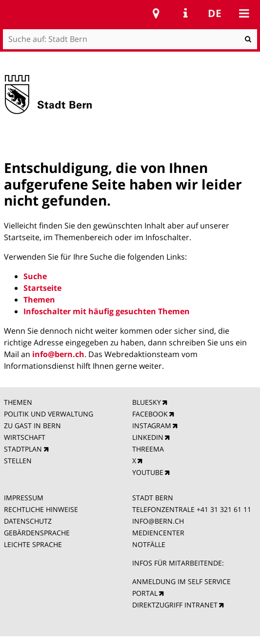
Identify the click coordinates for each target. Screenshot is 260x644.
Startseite (42, 288)
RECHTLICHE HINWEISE (41, 509)
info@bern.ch (58, 354)
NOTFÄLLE (149, 544)
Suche (35, 276)
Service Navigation (185, 13)
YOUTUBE (148, 472)
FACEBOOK (150, 414)
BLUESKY (147, 402)
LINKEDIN (148, 437)
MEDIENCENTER (158, 533)
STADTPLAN (23, 449)
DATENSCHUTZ (28, 521)
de (215, 13)
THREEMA (148, 449)
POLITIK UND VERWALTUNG (49, 414)
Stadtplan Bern (156, 13)
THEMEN (18, 402)
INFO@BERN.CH (158, 521)
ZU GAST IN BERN (32, 426)
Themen (39, 300)
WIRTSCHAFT (25, 437)
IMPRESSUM (24, 498)
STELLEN (18, 461)
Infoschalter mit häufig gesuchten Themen (107, 311)
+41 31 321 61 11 (224, 509)
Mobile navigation (244, 13)
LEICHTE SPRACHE (33, 544)
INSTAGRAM (152, 426)
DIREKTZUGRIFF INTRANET (175, 605)
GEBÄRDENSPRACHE (37, 533)
